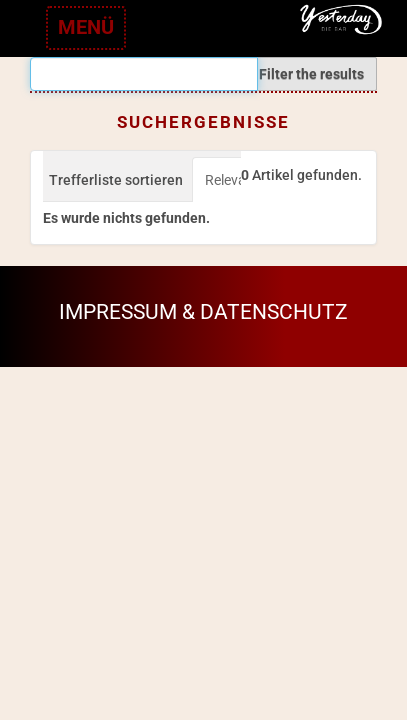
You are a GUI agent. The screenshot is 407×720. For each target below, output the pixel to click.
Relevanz (233, 180)
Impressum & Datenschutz (203, 312)
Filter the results (311, 74)
